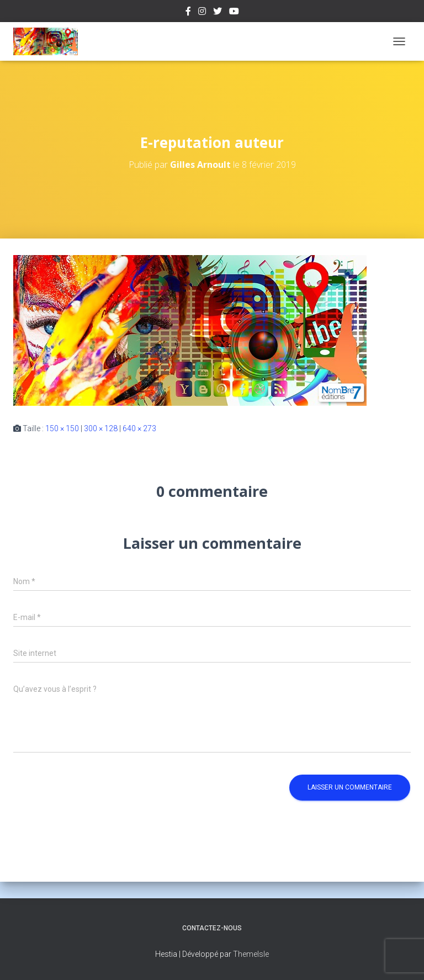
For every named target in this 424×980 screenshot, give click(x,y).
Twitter (218, 13)
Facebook (188, 13)
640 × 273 (139, 428)
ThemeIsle (251, 954)
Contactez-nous (212, 928)
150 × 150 (62, 428)
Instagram (202, 13)
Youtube (234, 13)
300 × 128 (101, 428)
